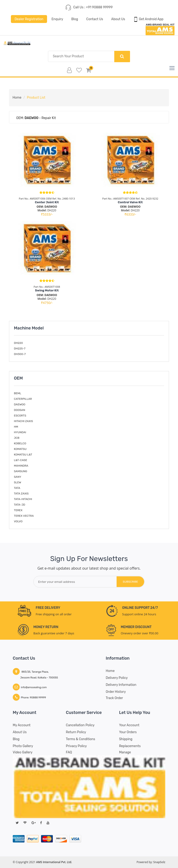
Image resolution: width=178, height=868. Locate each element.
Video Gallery (23, 752)
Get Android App (148, 19)
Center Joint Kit (47, 202)
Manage (125, 752)
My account (22, 725)
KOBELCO (20, 443)
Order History (116, 692)
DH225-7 (20, 349)
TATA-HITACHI (23, 499)
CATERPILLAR (23, 399)
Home (17, 98)
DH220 (18, 343)
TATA (17, 488)
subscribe (130, 582)
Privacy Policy (76, 746)
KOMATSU (20, 449)
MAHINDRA (21, 466)
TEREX (18, 510)
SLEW (17, 482)
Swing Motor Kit (47, 290)
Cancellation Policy (80, 725)
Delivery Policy (117, 678)
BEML (18, 393)
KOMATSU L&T (23, 455)
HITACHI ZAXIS (23, 421)
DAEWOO (20, 404)
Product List (36, 98)
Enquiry (57, 19)
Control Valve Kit (130, 202)
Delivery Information (121, 685)
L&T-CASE (21, 460)
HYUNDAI (20, 432)
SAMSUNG (21, 471)
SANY (17, 477)
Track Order (114, 698)
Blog (75, 19)
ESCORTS (20, 416)
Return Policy (76, 732)
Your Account (129, 725)
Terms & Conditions (80, 739)
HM (16, 427)
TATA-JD (20, 505)
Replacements (130, 746)
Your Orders (128, 732)
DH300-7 (20, 354)
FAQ (69, 752)
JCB (17, 438)
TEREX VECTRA (24, 516)
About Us (118, 19)
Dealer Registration (29, 19)
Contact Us (95, 19)
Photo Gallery (23, 746)
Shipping (126, 739)
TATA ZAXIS (21, 494)
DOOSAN (19, 410)
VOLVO (18, 521)
